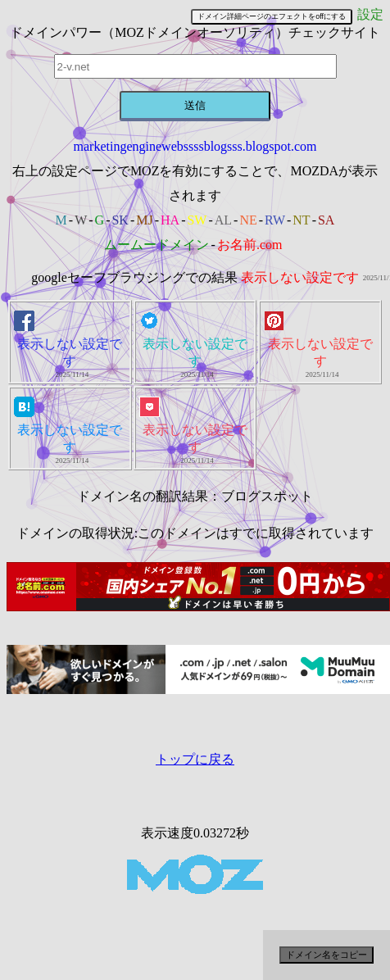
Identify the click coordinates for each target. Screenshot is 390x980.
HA (170, 220)
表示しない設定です (300, 277)
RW (275, 220)
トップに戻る (195, 759)
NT (301, 220)
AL (223, 220)
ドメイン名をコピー (327, 955)
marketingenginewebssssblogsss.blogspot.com (195, 146)
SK (120, 220)
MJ (144, 220)
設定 (370, 14)
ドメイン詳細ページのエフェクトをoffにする (272, 16)
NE (248, 220)
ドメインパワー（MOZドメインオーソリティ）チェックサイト (195, 32)
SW (197, 220)
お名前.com (250, 245)
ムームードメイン (156, 245)
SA (326, 220)
